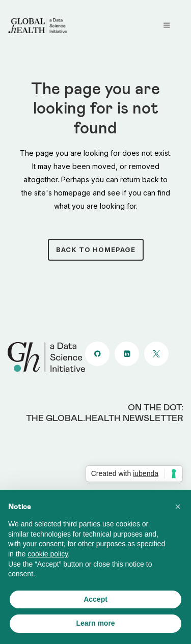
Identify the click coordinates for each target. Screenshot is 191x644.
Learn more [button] (95, 623)
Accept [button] (95, 599)
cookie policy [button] (48, 554)
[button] (178, 507)
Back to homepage (96, 249)
